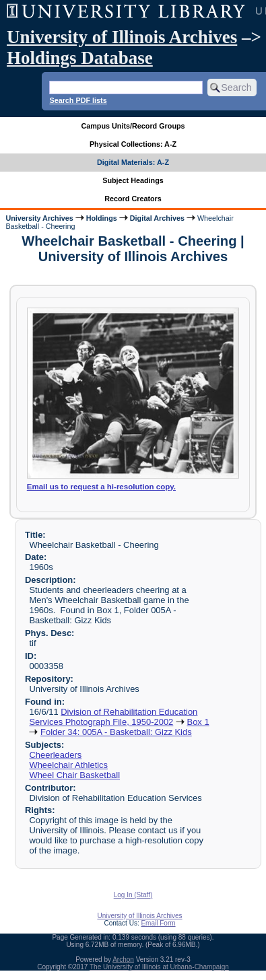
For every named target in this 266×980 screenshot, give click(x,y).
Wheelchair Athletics (68, 765)
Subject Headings (133, 180)
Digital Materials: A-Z (133, 162)
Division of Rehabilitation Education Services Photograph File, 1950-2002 (113, 717)
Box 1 (198, 722)
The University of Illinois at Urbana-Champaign (159, 967)
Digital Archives (157, 218)
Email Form (158, 923)
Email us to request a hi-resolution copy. (101, 487)
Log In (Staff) (133, 895)
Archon (123, 959)
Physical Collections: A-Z (133, 144)
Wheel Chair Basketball (74, 775)
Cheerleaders (55, 755)
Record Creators (133, 199)
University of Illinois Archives (122, 37)
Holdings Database (80, 58)
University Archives (39, 218)
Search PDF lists (78, 100)
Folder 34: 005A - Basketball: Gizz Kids (116, 732)
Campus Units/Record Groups (133, 126)
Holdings (102, 218)
